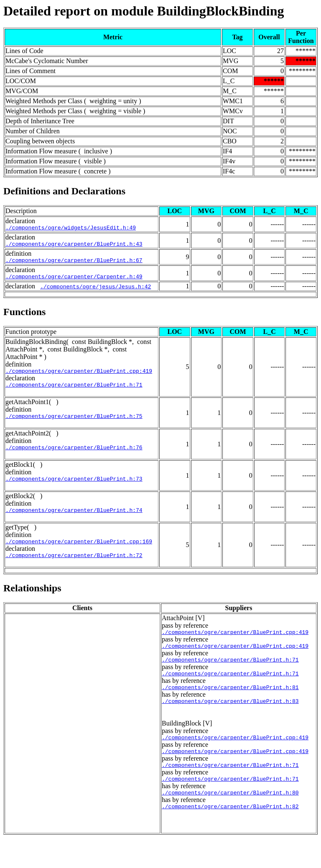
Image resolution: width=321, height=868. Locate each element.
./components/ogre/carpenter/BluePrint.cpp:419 (79, 377)
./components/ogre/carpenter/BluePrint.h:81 (230, 708)
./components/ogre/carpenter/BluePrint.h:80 (230, 821)
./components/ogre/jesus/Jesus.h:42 (96, 291)
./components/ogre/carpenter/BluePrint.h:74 (74, 522)
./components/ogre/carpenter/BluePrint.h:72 (74, 570)
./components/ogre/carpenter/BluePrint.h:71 (74, 392)
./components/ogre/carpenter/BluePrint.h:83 (230, 723)
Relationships (32, 603)
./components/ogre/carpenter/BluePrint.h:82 (230, 836)
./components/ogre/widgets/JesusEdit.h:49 (71, 229)
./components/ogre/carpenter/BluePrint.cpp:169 (79, 555)
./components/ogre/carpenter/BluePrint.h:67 (74, 264)
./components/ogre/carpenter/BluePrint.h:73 (74, 490)
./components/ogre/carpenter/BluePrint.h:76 (74, 457)
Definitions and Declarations (64, 191)
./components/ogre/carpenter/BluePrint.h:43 (74, 246)
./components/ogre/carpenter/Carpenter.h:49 (74, 281)
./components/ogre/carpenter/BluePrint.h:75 (74, 425)
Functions (24, 317)
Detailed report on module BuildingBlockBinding (144, 11)
